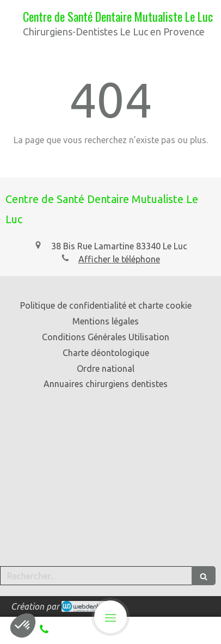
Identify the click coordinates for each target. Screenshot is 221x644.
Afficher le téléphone (119, 259)
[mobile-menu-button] (110, 617)
